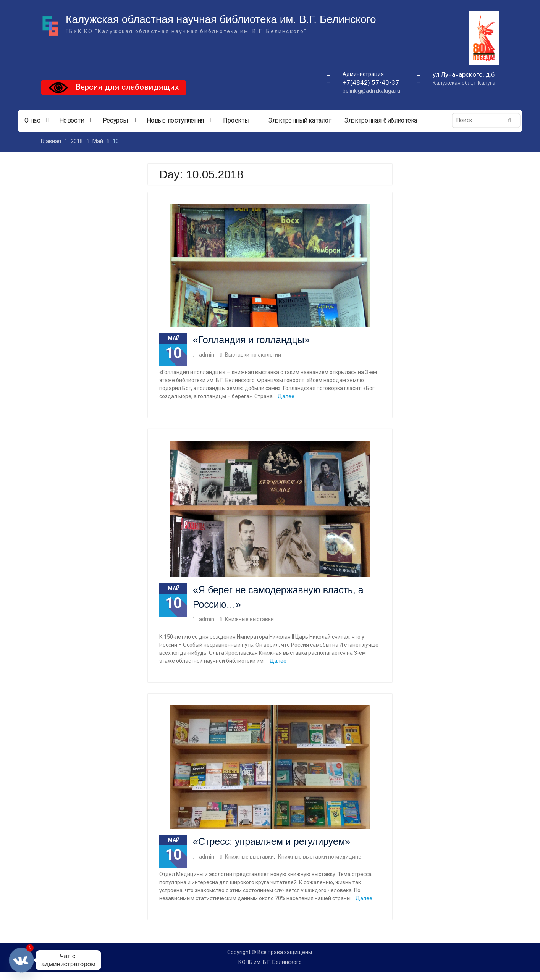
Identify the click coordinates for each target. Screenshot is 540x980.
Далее (286, 396)
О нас (32, 121)
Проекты (236, 121)
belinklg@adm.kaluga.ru (371, 91)
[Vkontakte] (21, 960)
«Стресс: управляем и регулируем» (272, 841)
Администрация (363, 74)
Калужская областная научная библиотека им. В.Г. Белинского (221, 19)
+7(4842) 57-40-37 (371, 82)
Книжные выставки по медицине (320, 857)
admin (207, 355)
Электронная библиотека (381, 121)
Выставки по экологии (253, 355)
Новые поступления (175, 121)
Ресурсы (115, 121)
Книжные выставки (249, 619)
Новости (72, 121)
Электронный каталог (300, 121)
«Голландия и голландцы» (251, 340)
